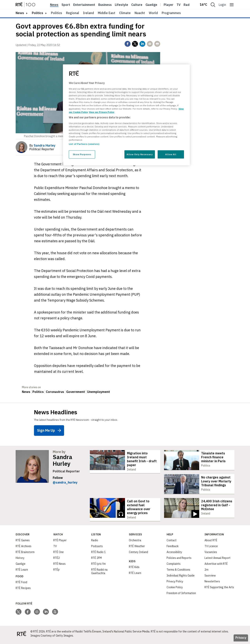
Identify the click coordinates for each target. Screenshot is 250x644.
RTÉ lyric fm (98, 566)
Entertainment (84, 5)
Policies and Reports (179, 560)
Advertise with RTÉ (216, 566)
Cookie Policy (175, 590)
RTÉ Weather (137, 549)
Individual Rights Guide (181, 578)
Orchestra (135, 543)
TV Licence (211, 549)
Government (76, 392)
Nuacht (140, 13)
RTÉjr (57, 572)
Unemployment (99, 392)
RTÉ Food (21, 585)
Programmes (171, 13)
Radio (188, 5)
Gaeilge (151, 5)
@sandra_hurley (65, 482)
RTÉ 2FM (96, 560)
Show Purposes (82, 154)
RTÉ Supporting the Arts (219, 590)
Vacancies (211, 555)
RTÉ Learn (22, 572)
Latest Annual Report (217, 560)
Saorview (210, 578)
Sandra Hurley (62, 460)
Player (169, 5)
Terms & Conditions (178, 572)
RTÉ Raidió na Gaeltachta (99, 574)
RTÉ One (58, 555)
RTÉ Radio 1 (98, 555)
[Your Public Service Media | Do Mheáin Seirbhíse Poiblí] (21, 636)
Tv (179, 5)
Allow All (171, 154)
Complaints (174, 566)
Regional (73, 13)
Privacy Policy (175, 584)
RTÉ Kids (134, 570)
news (20, 13)
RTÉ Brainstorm (25, 555)
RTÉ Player (60, 543)
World (153, 13)
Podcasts (97, 549)
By (42, 145)
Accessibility (174, 555)
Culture (137, 5)
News (54, 5)
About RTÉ (211, 543)
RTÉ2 (57, 560)
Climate (125, 13)
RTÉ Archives (24, 549)
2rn (206, 572)
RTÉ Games (23, 543)
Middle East (107, 13)
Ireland (88, 13)
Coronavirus (55, 392)
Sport (66, 5)
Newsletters (212, 584)
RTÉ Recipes (23, 591)
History (20, 560)
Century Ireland (138, 555)
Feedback (173, 549)
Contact (172, 543)
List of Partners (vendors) (84, 144)
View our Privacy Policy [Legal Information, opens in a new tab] (102, 112)
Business (105, 5)
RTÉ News (59, 566)
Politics (37, 13)
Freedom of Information (181, 596)
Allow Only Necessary (140, 154)
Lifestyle (121, 5)
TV (55, 549)
